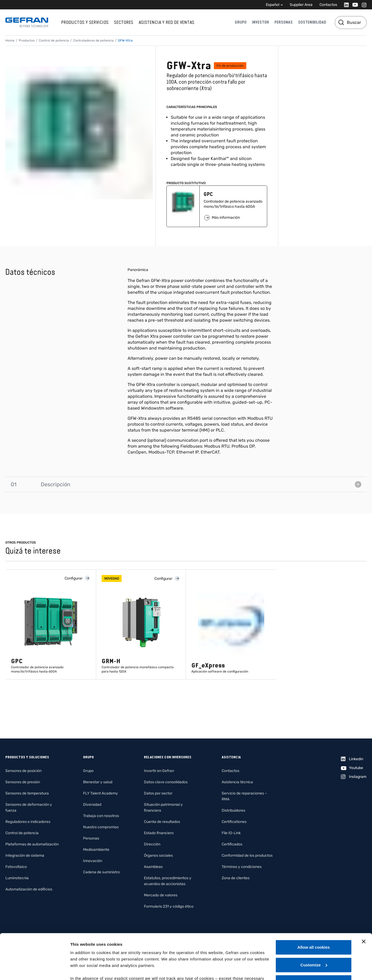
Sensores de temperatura (27, 793)
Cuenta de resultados (162, 822)
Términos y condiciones (242, 867)
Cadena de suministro (101, 872)
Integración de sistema (25, 855)
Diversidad (92, 805)
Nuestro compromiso (101, 827)
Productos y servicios (85, 22)
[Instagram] (362, 5)
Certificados (232, 844)
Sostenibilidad (312, 22)
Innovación (93, 861)
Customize (314, 923)
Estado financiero (159, 833)
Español (273, 5)
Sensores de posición (23, 771)
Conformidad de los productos (247, 855)
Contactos (328, 5)
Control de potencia (54, 40)
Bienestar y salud (98, 782)
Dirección (152, 844)
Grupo (241, 22)
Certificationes (234, 822)
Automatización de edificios (29, 889)
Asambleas (153, 867)
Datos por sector (158, 793)
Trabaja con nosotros (101, 816)
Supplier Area (301, 5)
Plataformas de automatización (32, 844)
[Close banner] (364, 899)
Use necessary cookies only (314, 940)
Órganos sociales (158, 855)
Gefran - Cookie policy (179, 949)
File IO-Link (231, 833)
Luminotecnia (17, 878)
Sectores (124, 22)
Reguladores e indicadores (28, 822)
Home (10, 40)
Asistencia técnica (237, 782)
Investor (261, 22)
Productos (27, 40)
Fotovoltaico (16, 867)
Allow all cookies (314, 905)
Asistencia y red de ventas (166, 22)
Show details (83, 969)
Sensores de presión (23, 782)
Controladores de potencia (93, 40)
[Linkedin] (345, 5)
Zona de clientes (236, 878)
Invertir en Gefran (159, 771)
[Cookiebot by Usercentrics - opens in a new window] (35, 970)
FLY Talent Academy (101, 793)
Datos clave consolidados (166, 782)
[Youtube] (354, 5)
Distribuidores (233, 810)
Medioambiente (96, 850)
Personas (284, 22)
